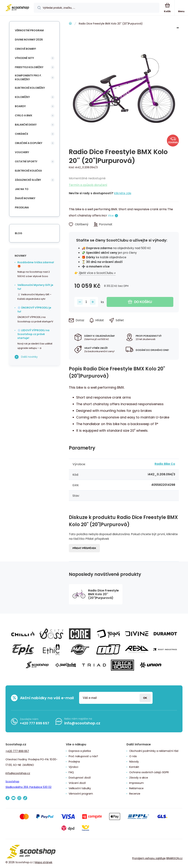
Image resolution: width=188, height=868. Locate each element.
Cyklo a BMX (24, 115)
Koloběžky (22, 97)
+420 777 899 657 (35, 723)
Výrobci (73, 767)
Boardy (20, 106)
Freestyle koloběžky (29, 67)
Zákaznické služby (28, 180)
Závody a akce (139, 778)
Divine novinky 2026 (29, 40)
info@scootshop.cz (82, 723)
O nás (133, 756)
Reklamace (136, 788)
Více (111, 216)
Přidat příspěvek (84, 548)
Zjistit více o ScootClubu (96, 273)
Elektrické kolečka (28, 171)
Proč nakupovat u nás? (83, 756)
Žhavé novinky (25, 198)
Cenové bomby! (25, 49)
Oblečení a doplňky (29, 143)
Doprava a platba (80, 751)
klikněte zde (123, 193)
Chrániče (21, 134)
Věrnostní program (29, 30)
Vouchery (22, 152)
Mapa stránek (44, 862)
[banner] (17, 8)
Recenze (135, 794)
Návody (134, 762)
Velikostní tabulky (80, 788)
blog (19, 233)
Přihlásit (145, 698)
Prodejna (22, 207)
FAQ (71, 772)
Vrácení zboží (77, 783)
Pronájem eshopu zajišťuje (149, 858)
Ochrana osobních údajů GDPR (149, 772)
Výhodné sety (24, 58)
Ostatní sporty (26, 161)
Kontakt (134, 767)
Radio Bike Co (165, 464)
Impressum (137, 783)
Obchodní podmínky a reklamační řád (154, 751)
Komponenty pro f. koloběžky (28, 77)
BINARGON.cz (174, 858)
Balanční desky (26, 125)
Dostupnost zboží (80, 778)
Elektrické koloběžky (30, 88)
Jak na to (22, 189)
